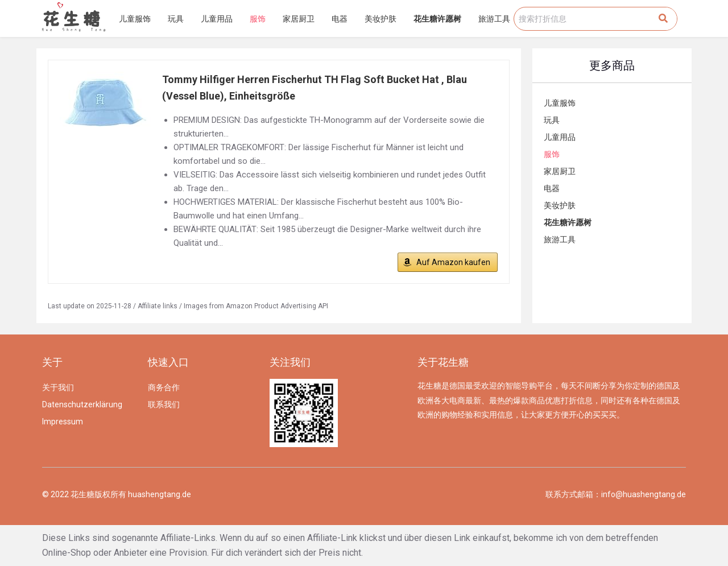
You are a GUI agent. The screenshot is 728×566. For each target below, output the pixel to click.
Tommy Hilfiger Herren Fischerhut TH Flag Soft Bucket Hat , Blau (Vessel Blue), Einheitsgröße (315, 88)
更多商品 (612, 65)
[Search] (663, 19)
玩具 (176, 19)
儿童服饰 (135, 19)
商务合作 (164, 387)
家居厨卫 (299, 19)
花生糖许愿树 (437, 19)
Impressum (63, 422)
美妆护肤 (380, 19)
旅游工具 (494, 19)
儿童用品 (217, 19)
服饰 (258, 19)
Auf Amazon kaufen (453, 262)
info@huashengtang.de (644, 494)
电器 (340, 19)
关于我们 (58, 387)
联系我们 (164, 404)
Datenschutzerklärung (82, 404)
